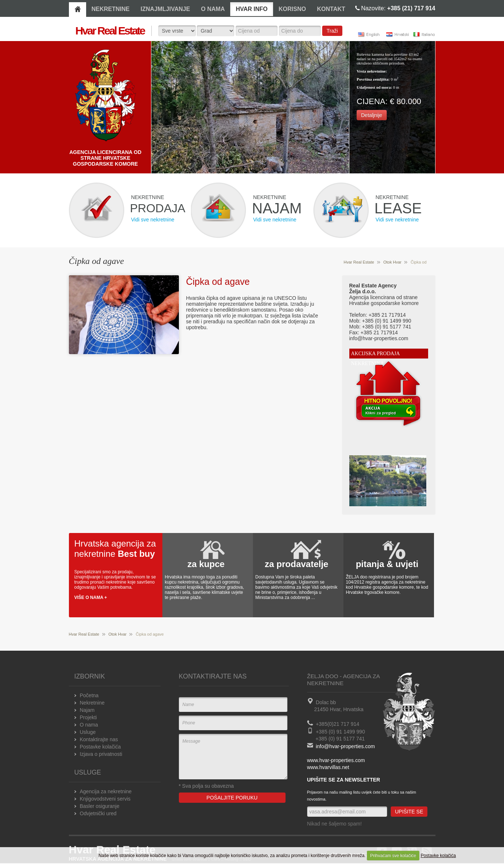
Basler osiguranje (100, 806)
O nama (89, 725)
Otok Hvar (393, 262)
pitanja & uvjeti (387, 564)
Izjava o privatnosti (101, 754)
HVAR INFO (252, 9)
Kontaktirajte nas (99, 739)
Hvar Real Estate (359, 262)
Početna (89, 695)
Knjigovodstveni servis (105, 799)
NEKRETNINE (111, 9)
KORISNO (292, 9)
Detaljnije (372, 115)
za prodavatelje (296, 564)
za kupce (206, 564)
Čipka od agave (218, 282)
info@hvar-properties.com (345, 746)
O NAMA (213, 9)
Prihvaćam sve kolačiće (393, 856)
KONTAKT (331, 9)
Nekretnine (92, 703)
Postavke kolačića (438, 856)
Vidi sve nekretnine (153, 220)
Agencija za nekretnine (106, 791)
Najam (87, 710)
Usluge (88, 732)
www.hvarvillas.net (328, 767)
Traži (332, 31)
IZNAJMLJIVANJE (165, 9)
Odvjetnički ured (98, 813)
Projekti (89, 717)
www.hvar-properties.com (336, 760)
